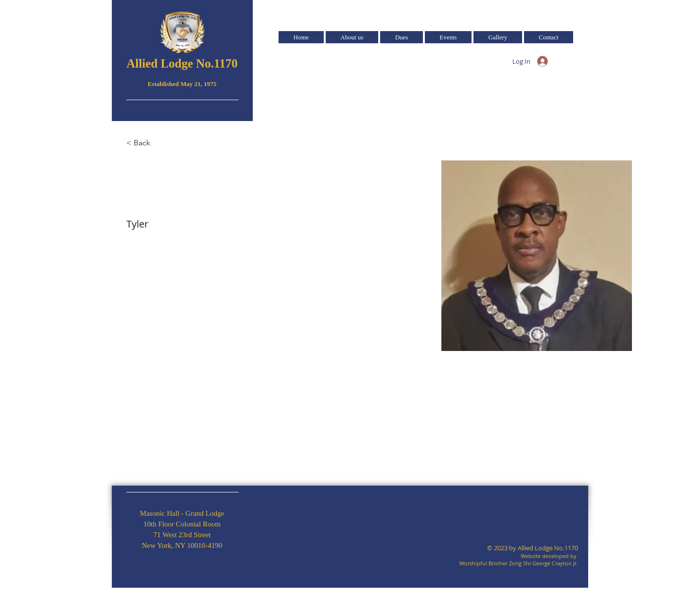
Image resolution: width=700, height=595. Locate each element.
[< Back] (146, 143)
